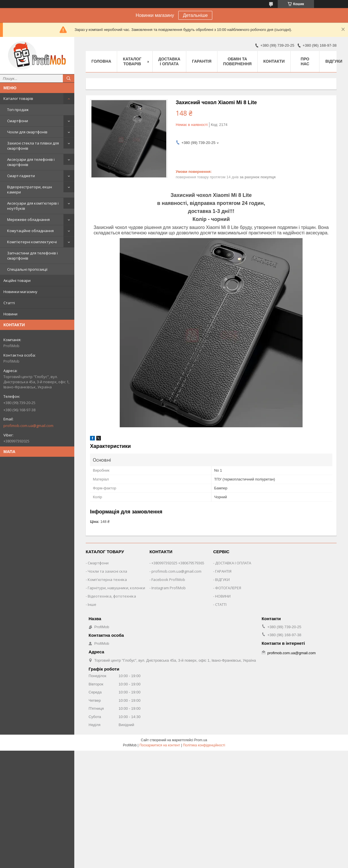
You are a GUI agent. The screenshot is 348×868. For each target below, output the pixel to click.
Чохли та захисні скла (107, 571)
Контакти (274, 61)
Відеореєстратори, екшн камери (30, 189)
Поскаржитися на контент (160, 745)
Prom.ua (201, 740)
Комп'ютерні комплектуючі (32, 242)
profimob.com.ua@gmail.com (28, 426)
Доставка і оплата (169, 61)
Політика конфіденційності (204, 745)
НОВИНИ (223, 596)
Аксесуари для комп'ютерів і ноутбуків (33, 206)
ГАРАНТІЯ (223, 571)
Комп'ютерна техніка (107, 580)
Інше (92, 604)
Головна (101, 61)
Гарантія (202, 61)
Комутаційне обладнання (30, 231)
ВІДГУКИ (222, 580)
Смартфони (18, 121)
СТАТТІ (221, 604)
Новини (10, 314)
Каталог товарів (18, 98)
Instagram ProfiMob (169, 588)
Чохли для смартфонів (27, 132)
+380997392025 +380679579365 (178, 563)
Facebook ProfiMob (168, 580)
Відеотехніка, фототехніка (112, 596)
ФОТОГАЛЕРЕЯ (228, 588)
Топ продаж (18, 110)
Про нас (305, 61)
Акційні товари (17, 280)
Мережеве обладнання (28, 220)
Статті (9, 303)
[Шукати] (69, 78)
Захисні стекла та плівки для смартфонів (33, 146)
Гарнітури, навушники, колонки (116, 588)
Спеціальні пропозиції (27, 269)
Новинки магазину (20, 292)
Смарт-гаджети (21, 176)
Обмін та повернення (237, 61)
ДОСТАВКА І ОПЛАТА (233, 563)
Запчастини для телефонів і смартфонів (32, 256)
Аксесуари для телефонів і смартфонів (31, 162)
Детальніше (195, 15)
